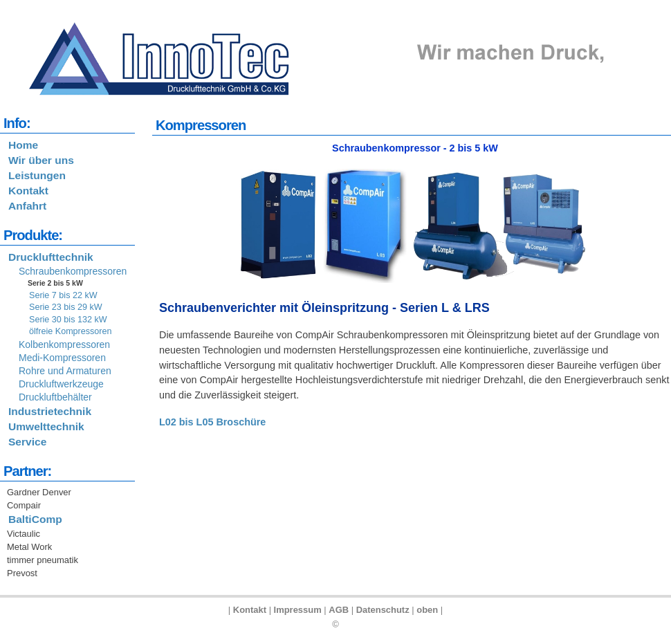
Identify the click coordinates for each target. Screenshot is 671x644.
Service (27, 442)
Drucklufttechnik (51, 257)
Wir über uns (41, 160)
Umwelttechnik (46, 426)
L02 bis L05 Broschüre (212, 422)
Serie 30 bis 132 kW (68, 320)
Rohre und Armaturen (65, 371)
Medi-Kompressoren (62, 358)
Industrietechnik (50, 411)
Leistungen (37, 175)
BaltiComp (35, 519)
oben (427, 610)
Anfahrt (27, 206)
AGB (339, 610)
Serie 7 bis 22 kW (63, 295)
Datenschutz (383, 610)
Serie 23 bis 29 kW (66, 307)
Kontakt (28, 191)
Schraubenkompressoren (73, 271)
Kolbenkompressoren (64, 344)
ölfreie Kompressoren (71, 331)
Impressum (298, 610)
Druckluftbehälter (55, 397)
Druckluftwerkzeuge (61, 384)
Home (23, 145)
